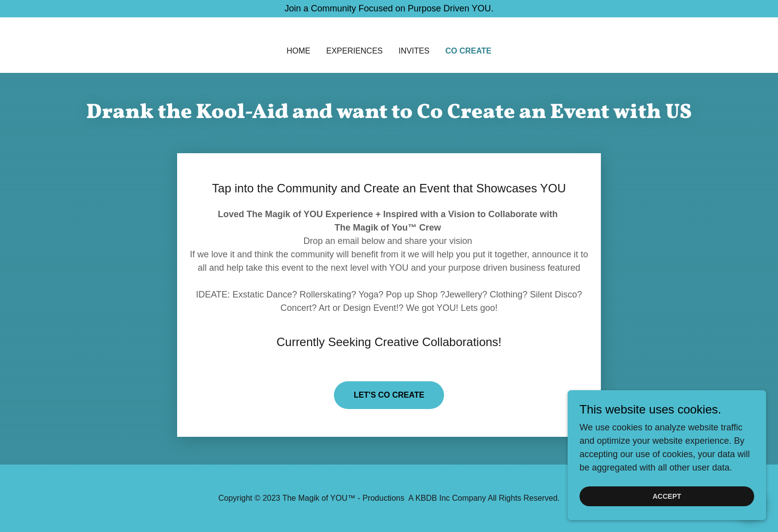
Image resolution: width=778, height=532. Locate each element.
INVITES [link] (414, 51)
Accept (667, 496)
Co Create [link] (469, 51)
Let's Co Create (389, 395)
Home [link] (298, 51)
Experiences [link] (354, 51)
